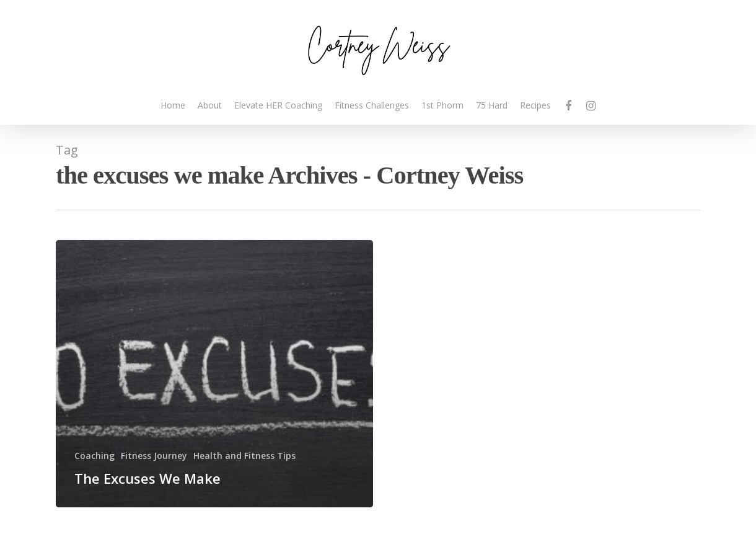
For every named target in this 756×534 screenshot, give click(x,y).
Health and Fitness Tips (244, 456)
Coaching (94, 456)
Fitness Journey (154, 456)
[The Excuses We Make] (214, 374)
